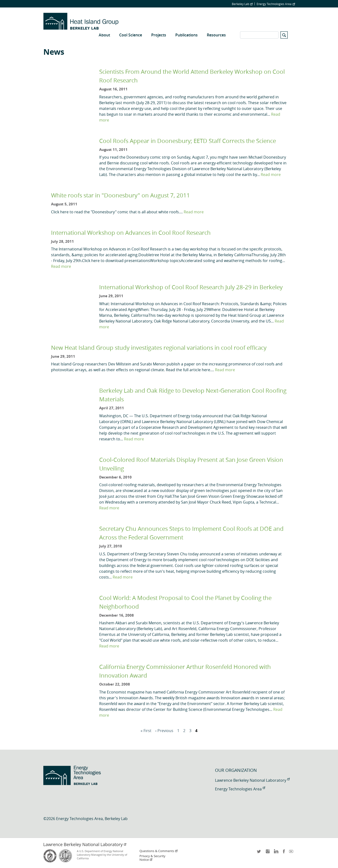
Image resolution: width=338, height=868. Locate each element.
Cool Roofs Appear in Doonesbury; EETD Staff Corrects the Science (188, 141)
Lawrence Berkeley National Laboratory (252, 780)
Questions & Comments (159, 851)
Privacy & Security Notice (152, 858)
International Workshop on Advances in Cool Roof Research (131, 233)
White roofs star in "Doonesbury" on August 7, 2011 (120, 195)
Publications (186, 35)
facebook (284, 853)
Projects (159, 35)
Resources (216, 35)
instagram (267, 853)
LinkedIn (276, 853)
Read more (271, 175)
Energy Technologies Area (276, 4)
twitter (259, 853)
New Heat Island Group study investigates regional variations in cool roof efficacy (159, 348)
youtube (292, 853)
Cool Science (131, 35)
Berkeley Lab (242, 4)
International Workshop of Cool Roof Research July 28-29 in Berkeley (191, 287)
